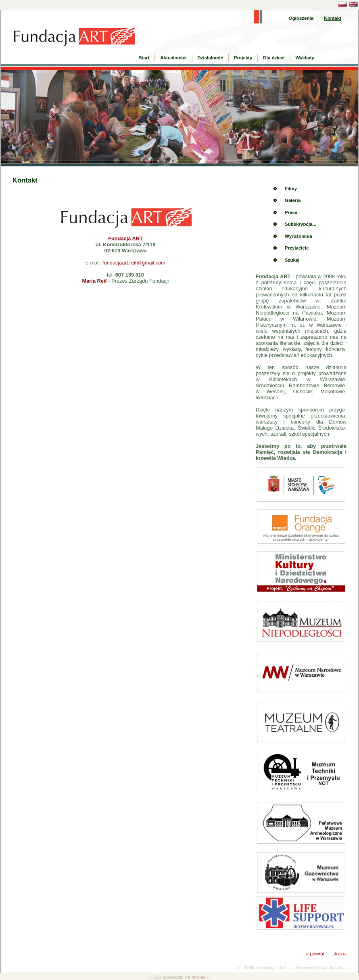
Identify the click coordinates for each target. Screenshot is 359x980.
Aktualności (173, 58)
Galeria (293, 200)
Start (144, 58)
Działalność (210, 58)
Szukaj (292, 260)
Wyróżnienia (298, 236)
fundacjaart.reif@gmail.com (134, 263)
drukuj (340, 954)
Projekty (243, 58)
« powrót (315, 954)
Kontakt (333, 18)
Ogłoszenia (301, 18)
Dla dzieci (274, 58)
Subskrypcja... (301, 224)
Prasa (291, 212)
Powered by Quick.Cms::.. (322, 967)
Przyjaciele (297, 248)
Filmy (291, 189)
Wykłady (305, 58)
